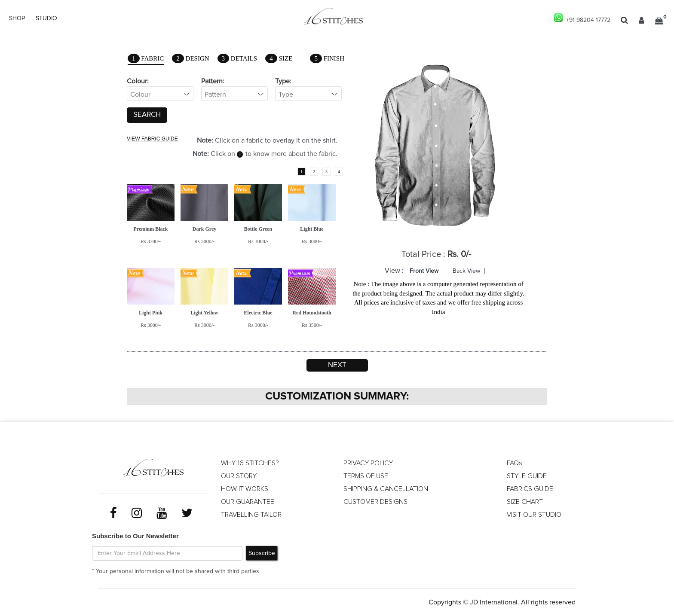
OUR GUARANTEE (248, 502)
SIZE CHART (525, 502)
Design (190, 58)
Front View (424, 271)
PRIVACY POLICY (368, 463)
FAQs (515, 463)
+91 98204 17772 (582, 18)
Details (237, 58)
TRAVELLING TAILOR (251, 515)
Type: (283, 81)
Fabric (146, 59)
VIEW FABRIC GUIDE (152, 139)
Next (337, 365)
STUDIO (46, 18)
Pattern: (213, 81)
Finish (327, 58)
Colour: (138, 81)
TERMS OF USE (366, 476)
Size (279, 58)
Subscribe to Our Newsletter (135, 536)
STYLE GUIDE (527, 476)
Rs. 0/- (459, 254)
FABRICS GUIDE (530, 489)
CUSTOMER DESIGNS (375, 502)
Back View (466, 271)
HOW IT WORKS (245, 489)
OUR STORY (239, 476)
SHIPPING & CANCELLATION (386, 489)
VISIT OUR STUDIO (534, 515)
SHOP (17, 18)
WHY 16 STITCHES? (250, 463)
